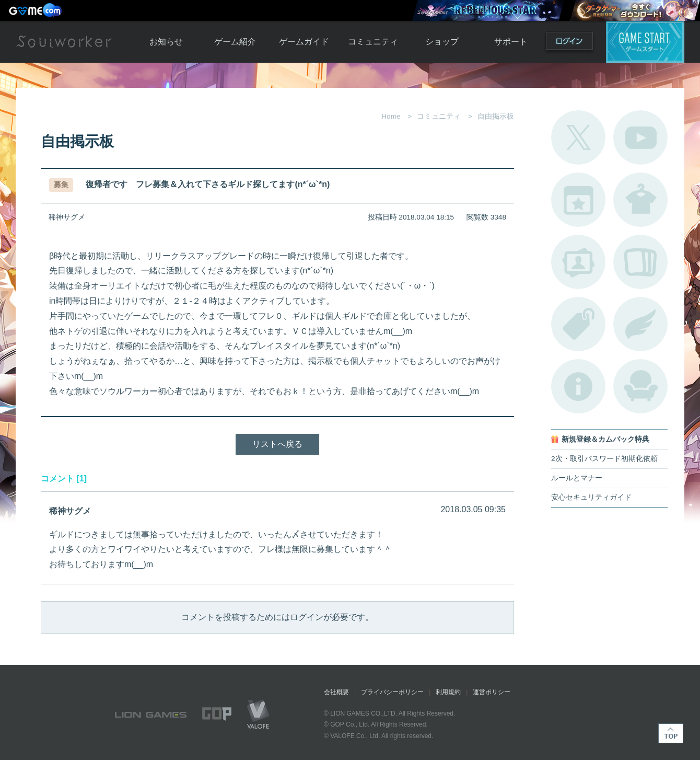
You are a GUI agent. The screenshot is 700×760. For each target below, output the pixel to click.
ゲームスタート (645, 42)
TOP (671, 733)
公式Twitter (578, 137)
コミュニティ (373, 42)
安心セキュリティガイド (591, 497)
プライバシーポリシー (392, 692)
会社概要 (336, 692)
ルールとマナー (577, 478)
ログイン (569, 43)
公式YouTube (640, 137)
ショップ (442, 42)
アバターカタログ (640, 200)
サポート (511, 42)
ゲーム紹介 (235, 42)
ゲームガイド (304, 42)
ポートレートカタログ (578, 262)
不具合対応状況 (578, 386)
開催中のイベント (578, 200)
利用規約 (448, 692)
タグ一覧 (578, 324)
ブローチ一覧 (640, 324)
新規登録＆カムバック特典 (605, 439)
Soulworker (64, 42)
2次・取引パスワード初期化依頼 (604, 459)
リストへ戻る (277, 444)
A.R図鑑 (640, 262)
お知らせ (166, 42)
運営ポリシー (492, 692)
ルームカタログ (640, 386)
